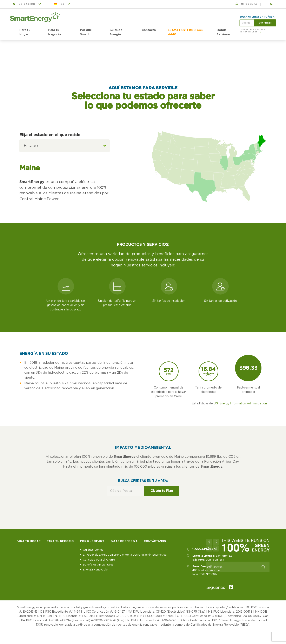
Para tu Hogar (25, 32)
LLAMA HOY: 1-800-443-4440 (186, 32)
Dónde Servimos (224, 32)
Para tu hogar (29, 581)
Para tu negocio (60, 581)
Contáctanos (155, 581)
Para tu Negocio (55, 32)
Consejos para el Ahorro (99, 600)
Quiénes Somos (93, 590)
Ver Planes (265, 23)
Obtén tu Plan (162, 531)
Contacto (149, 30)
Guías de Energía (116, 32)
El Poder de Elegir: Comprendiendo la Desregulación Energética (125, 595)
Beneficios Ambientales (98, 605)
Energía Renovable (95, 610)
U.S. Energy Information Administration (240, 444)
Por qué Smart (86, 32)
